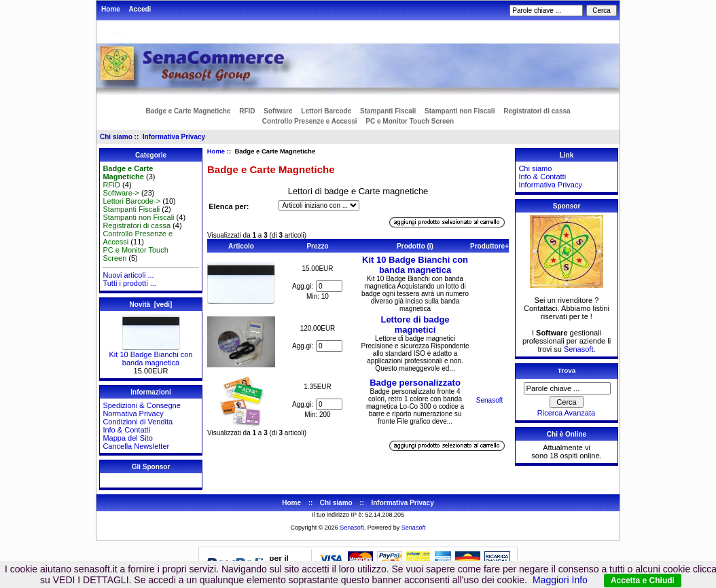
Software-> (121, 193)
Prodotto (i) (415, 246)
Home (111, 9)
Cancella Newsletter (136, 446)
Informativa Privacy (174, 137)
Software (278, 111)
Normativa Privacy (133, 414)
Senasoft (489, 400)
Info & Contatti (126, 430)
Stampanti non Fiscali (460, 111)
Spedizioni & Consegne (141, 405)
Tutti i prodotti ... (129, 283)
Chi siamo (116, 137)
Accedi (140, 9)
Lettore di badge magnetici (415, 325)
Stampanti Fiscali (388, 111)
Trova (567, 370)
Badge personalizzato (415, 383)
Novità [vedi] (151, 305)
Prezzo (317, 246)
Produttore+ (489, 246)
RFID (247, 111)
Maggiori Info (560, 580)
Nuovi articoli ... (128, 275)
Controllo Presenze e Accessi (310, 121)
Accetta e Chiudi (643, 581)
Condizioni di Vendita (138, 422)
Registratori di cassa (537, 111)
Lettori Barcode (326, 111)
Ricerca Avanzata (566, 413)
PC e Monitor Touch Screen (410, 121)
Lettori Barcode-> (131, 201)
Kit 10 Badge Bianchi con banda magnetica (151, 355)
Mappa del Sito (127, 438)
